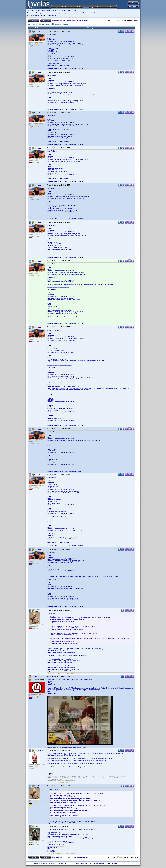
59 (120, 21)
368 (125, 21)
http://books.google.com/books (61, 807)
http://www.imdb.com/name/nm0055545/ (61, 662)
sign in (50, 15)
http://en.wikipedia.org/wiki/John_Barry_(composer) (68, 797)
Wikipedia (52, 683)
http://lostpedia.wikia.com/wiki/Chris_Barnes (63, 669)
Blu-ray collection (53, 847)
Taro (36, 827)
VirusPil (37, 610)
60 (122, 21)
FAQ (115, 863)
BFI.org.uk (52, 685)
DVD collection (52, 849)
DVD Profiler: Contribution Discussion (76, 21)
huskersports (39, 751)
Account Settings (99, 863)
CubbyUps (38, 32)
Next (136, 21)
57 (116, 21)
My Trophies (51, 852)
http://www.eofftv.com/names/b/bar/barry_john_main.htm (70, 799)
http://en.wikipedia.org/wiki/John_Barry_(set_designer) (69, 811)
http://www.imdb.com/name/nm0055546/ (61, 652)
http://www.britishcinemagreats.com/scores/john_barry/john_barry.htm (75, 800)
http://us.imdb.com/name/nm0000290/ (63, 802)
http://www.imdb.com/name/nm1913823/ (61, 823)
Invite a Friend (109, 863)
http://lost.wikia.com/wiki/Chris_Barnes (61, 671)
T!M (35, 676)
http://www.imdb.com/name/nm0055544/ (61, 668)
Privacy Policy (88, 863)
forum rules (63, 10)
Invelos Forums (57, 21)
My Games (51, 850)
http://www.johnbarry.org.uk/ (60, 795)
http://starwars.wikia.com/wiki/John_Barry (65, 809)
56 (115, 21)
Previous (130, 21)
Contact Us (80, 863)
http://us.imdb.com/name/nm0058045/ (63, 812)
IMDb (50, 681)
